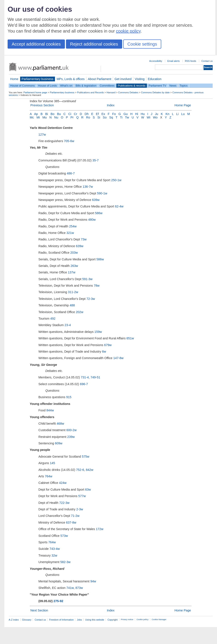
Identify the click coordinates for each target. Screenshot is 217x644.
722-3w (64, 503)
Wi (149, 117)
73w (84, 239)
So (105, 117)
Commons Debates (128, 92)
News (173, 86)
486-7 (71, 173)
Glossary (27, 620)
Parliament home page (35, 92)
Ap (36, 114)
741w (70, 588)
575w (85, 457)
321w (70, 233)
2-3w (80, 509)
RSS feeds (191, 61)
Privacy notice (127, 619)
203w (74, 253)
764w (49, 476)
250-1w (116, 180)
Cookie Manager (159, 619)
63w (88, 490)
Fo (114, 114)
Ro (88, 117)
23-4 (68, 325)
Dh (87, 114)
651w (130, 338)
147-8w (118, 358)
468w (60, 424)
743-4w (55, 549)
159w (98, 332)
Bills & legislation (86, 86)
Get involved (123, 79)
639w (96, 200)
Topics (184, 86)
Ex (103, 114)
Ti (121, 117)
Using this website (95, 620)
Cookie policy (142, 619)
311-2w (73, 292)
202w (80, 312)
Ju (157, 114)
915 (69, 397)
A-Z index (14, 620)
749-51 (95, 377)
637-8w (71, 522)
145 (53, 463)
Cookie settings (142, 44)
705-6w (69, 141)
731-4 (85, 377)
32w (54, 555)
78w (97, 286)
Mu (44, 117)
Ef (97, 114)
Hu (143, 114)
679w (108, 345)
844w (50, 410)
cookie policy (128, 31)
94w (93, 581)
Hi (137, 114)
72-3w (91, 299)
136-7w (88, 187)
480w (92, 220)
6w (104, 352)
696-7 (84, 384)
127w (42, 135)
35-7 (96, 160)
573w (64, 536)
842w (89, 470)
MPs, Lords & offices (71, 79)
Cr (75, 114)
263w (74, 266)
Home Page (183, 105)
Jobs (79, 620)
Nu (56, 117)
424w (63, 483)
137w (72, 272)
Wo (155, 117)
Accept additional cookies (36, 44)
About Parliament (100, 79)
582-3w (65, 562)
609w (59, 443)
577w (82, 496)
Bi (47, 114)
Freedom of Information (61, 620)
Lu (183, 114)
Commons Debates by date (155, 92)
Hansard (111, 92)
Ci (70, 114)
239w (71, 437)
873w (79, 588)
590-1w (102, 193)
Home (14, 79)
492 (53, 319)
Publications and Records (90, 92)
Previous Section (42, 105)
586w (99, 213)
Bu (59, 114)
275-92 (58, 601)
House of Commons (22, 86)
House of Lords (47, 86)
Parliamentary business (38, 79)
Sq (111, 117)
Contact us (207, 61)
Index (111, 105)
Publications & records (132, 86)
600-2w (72, 430)
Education (155, 79)
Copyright (113, 620)
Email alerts (173, 61)
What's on (66, 86)
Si (99, 117)
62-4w (119, 206)
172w (100, 529)
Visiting (140, 79)
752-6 (80, 470)
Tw (127, 117)
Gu (126, 114)
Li (177, 114)
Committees (107, 86)
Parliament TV (157, 86)
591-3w (87, 279)
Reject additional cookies (94, 44)
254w (73, 226)
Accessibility (156, 61)
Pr (72, 117)
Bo (53, 114)
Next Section (39, 610)
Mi (38, 117)
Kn (168, 114)
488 (72, 305)
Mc (32, 117)
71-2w (75, 516)
